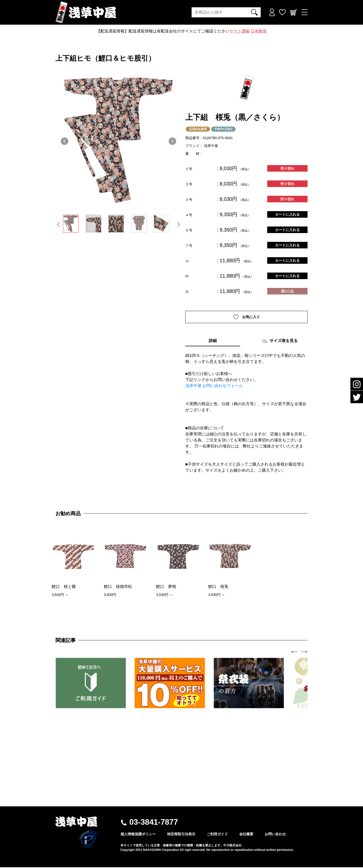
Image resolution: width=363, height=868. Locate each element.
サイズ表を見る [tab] (280, 342)
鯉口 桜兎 (218, 587)
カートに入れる (287, 214)
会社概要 (246, 835)
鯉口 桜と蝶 (64, 587)
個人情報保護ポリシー (138, 835)
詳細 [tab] (213, 341)
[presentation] (294, 652)
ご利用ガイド (217, 835)
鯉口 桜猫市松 (118, 587)
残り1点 (287, 291)
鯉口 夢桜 (166, 587)
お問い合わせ (275, 835)
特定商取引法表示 (181, 835)
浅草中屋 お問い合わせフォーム (214, 386)
